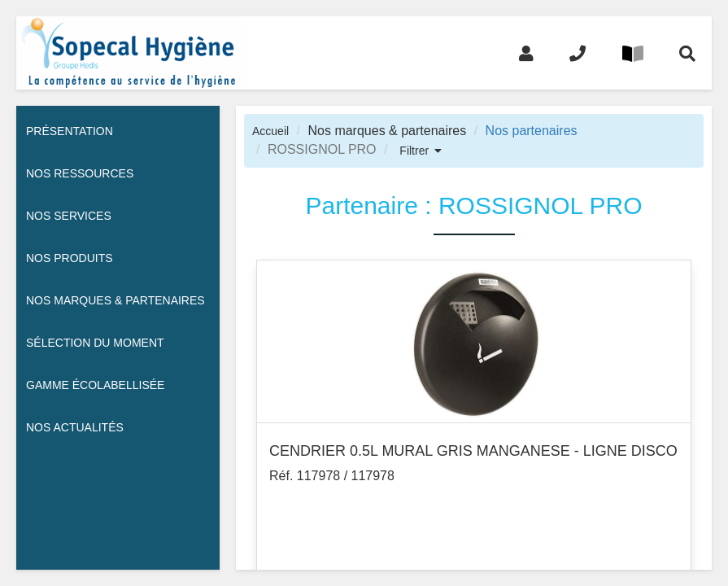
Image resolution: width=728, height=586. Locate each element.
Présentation (70, 131)
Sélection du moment (95, 343)
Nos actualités (75, 427)
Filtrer (414, 151)
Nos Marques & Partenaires (116, 300)
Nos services (69, 216)
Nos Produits (70, 258)
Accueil (270, 131)
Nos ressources (80, 173)
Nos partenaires (532, 131)
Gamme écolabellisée (95, 385)
